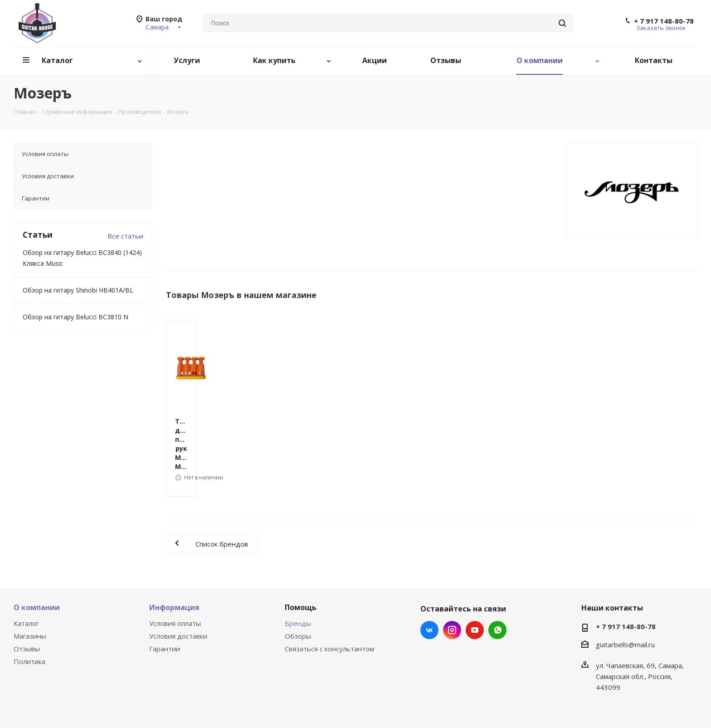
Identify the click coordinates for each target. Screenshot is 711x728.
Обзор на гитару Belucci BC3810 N (75, 317)
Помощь (301, 571)
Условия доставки (178, 600)
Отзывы (27, 612)
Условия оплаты (175, 587)
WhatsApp (497, 594)
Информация (174, 571)
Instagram (452, 594)
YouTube (475, 594)
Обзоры (298, 600)
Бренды (298, 587)
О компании (37, 571)
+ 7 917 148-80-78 (664, 21)
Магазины (30, 600)
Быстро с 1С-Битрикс (415, 701)
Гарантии (165, 612)
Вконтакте (429, 594)
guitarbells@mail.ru (625, 608)
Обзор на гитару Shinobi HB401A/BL (78, 290)
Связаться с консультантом (329, 612)
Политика (29, 625)
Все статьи (125, 236)
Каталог (26, 587)
